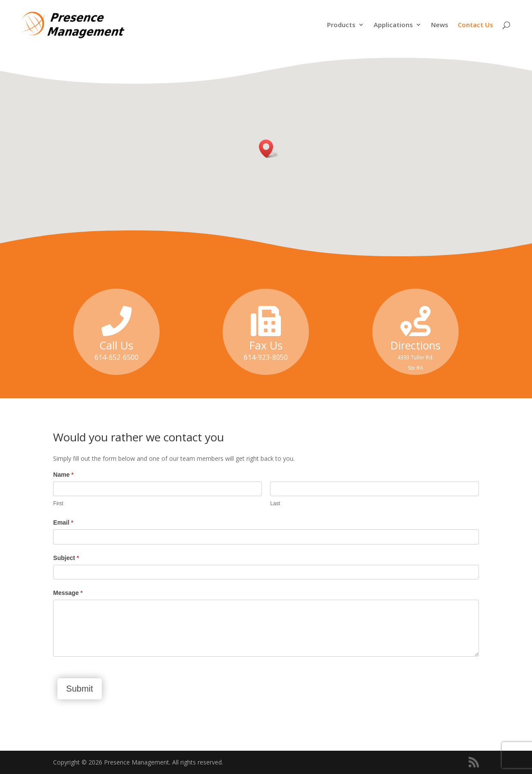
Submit (79, 689)
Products (341, 25)
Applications (393, 25)
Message (68, 593)
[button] (269, 149)
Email (63, 522)
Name (63, 475)
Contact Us (475, 25)
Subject (66, 558)
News (440, 25)
